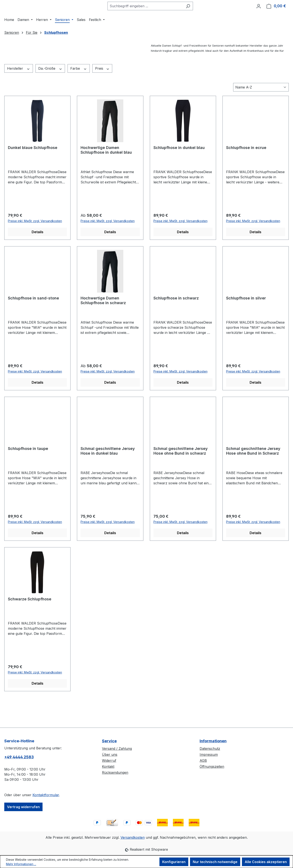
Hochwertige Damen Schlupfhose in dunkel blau (106, 173)
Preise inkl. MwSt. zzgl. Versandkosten (35, 244)
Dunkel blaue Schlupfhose (33, 170)
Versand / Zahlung (117, 749)
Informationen (213, 741)
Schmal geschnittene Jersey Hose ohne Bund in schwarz (181, 474)
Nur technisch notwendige (215, 862)
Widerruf (109, 760)
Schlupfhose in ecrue (246, 170)
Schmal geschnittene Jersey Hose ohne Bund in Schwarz (253, 474)
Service (109, 741)
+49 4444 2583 (19, 757)
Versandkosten (133, 837)
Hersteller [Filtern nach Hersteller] (19, 91)
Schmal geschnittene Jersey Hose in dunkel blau (108, 474)
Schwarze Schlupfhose (30, 622)
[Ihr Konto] (259, 17)
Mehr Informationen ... (21, 864)
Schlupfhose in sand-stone (33, 321)
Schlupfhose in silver (246, 321)
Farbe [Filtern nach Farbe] (79, 91)
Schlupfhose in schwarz (176, 321)
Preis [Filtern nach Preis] (102, 91)
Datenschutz (210, 749)
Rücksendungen (115, 772)
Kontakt (108, 766)
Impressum (209, 755)
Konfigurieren (174, 862)
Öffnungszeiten (212, 766)
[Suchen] (196, 17)
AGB (203, 760)
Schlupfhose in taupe (28, 471)
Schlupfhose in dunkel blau (179, 170)
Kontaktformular (46, 795)
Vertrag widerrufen (23, 807)
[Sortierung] (261, 110)
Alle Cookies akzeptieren (266, 862)
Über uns (110, 755)
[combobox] (153, 17)
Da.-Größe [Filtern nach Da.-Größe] (50, 91)
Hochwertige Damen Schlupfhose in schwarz (103, 323)
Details (38, 255)
